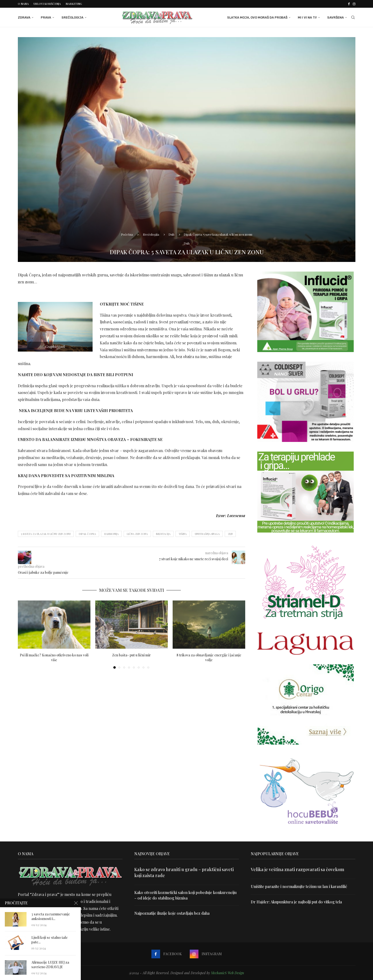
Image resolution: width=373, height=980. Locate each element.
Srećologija (72, 17)
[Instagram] (354, 4)
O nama (23, 4)
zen (230, 534)
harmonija (111, 534)
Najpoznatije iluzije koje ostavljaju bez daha (172, 913)
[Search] (353, 18)
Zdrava (24, 17)
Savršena (336, 17)
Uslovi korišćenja (47, 4)
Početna (127, 234)
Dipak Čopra (87, 534)
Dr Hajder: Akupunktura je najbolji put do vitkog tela (296, 902)
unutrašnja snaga (207, 534)
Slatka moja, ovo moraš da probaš (257, 17)
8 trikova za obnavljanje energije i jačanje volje (209, 657)
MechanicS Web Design (227, 973)
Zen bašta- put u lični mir (131, 655)
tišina (183, 534)
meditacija (163, 534)
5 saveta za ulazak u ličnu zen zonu (46, 534)
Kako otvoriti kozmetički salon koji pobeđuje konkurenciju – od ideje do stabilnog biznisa (185, 895)
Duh (171, 234)
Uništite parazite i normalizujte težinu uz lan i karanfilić (299, 886)
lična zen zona (137, 534)
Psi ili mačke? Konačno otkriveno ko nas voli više (54, 657)
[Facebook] (349, 4)
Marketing (74, 4)
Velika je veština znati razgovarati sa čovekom (298, 869)
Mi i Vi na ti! (307, 17)
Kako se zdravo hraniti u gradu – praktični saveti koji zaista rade (184, 872)
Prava (46, 17)
